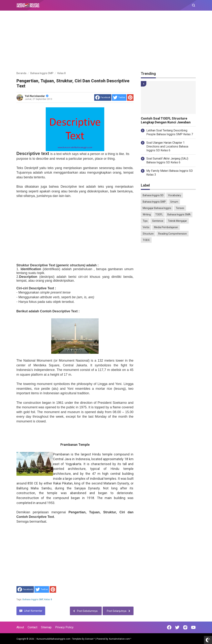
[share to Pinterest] (130, 97)
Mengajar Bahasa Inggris (157, 208)
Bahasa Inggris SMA (179, 214)
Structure (148, 234)
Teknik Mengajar (177, 221)
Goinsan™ (90, 639)
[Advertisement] (106, 42)
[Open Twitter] (177, 627)
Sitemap (46, 627)
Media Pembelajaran (166, 227)
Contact (32, 627)
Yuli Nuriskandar (37, 96)
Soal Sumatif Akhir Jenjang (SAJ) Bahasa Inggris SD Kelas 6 (167, 160)
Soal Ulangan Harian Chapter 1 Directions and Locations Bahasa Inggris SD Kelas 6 (167, 146)
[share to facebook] (103, 97)
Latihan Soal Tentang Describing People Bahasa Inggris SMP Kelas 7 (170, 132)
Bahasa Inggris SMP (33, 599)
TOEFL (159, 214)
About (20, 627)
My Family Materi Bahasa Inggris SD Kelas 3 (170, 173)
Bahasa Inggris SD (153, 195)
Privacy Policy (64, 627)
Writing (147, 214)
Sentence (158, 221)
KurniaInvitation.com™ (120, 639)
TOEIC (146, 240)
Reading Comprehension (172, 234)
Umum (174, 202)
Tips (145, 221)
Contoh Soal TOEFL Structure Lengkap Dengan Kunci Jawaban (166, 120)
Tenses (180, 208)
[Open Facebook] (169, 627)
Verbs (146, 227)
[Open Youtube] (193, 627)
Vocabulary (175, 195)
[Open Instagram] (185, 627)
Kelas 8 (48, 599)
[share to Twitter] (119, 97)
